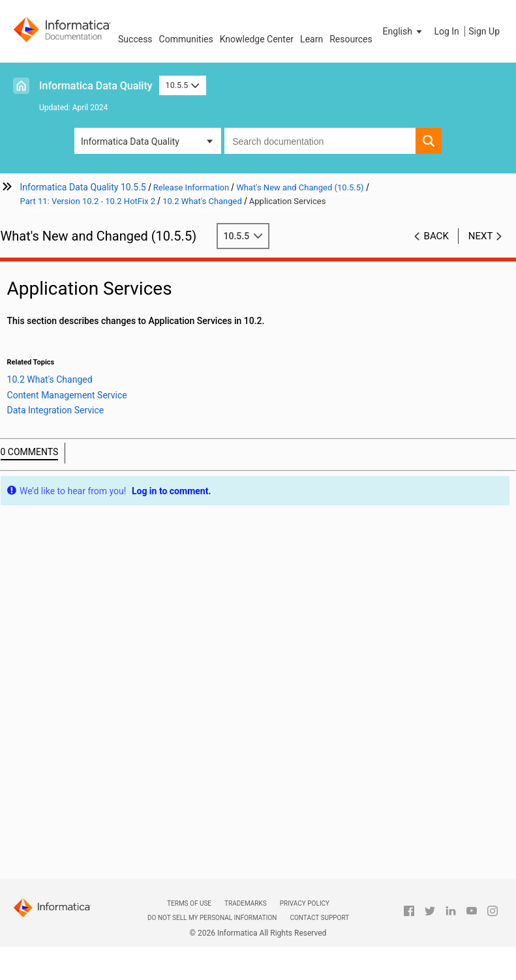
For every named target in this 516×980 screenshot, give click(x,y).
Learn (311, 39)
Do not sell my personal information (212, 918)
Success (135, 39)
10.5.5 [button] (183, 85)
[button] (404, 31)
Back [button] (436, 236)
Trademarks (246, 903)
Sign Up (484, 31)
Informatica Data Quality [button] (130, 141)
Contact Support (319, 918)
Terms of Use (189, 903)
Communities (186, 39)
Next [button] (481, 236)
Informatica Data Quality (96, 86)
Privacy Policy (305, 903)
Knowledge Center (257, 39)
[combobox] (320, 141)
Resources (351, 39)
